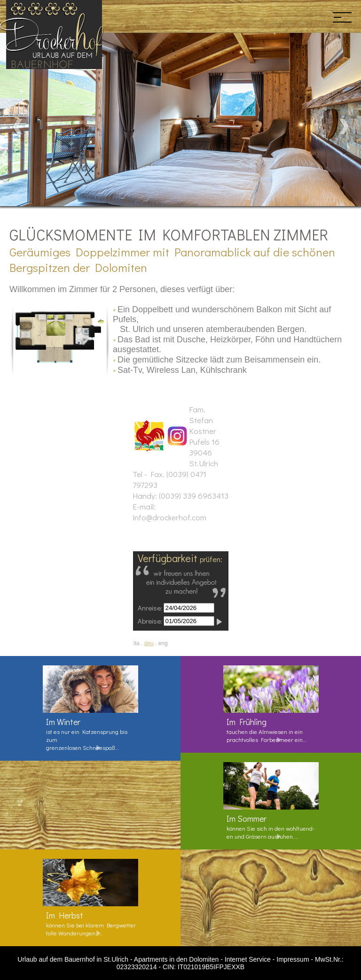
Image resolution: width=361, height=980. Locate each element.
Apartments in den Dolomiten (177, 959)
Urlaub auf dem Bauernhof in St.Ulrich (73, 959)
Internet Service (248, 959)
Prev (18, 127)
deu (149, 643)
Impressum (293, 959)
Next (343, 127)
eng (163, 643)
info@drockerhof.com (169, 517)
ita (137, 643)
